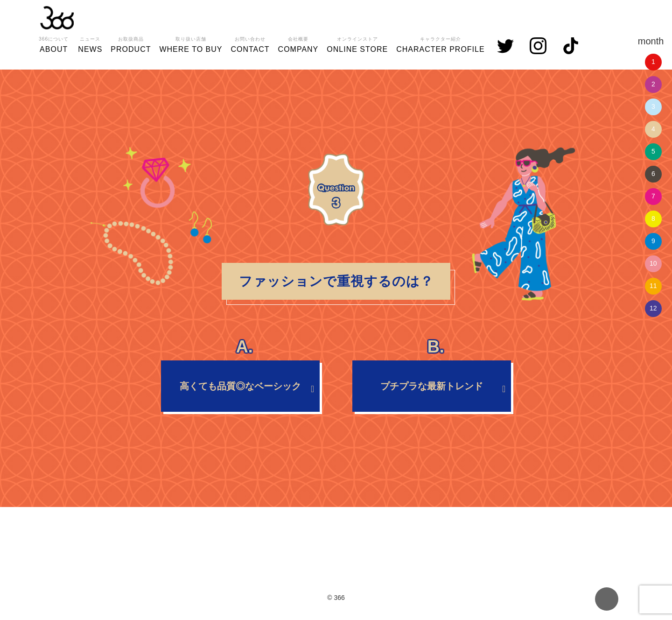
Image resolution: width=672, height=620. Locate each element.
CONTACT (250, 43)
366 (57, 18)
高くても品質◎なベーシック (240, 376)
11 (653, 286)
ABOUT (54, 43)
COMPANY (298, 43)
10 (653, 263)
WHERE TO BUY (191, 43)
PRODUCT (131, 43)
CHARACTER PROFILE (440, 43)
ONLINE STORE (357, 43)
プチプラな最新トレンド (432, 376)
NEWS (90, 43)
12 (653, 308)
